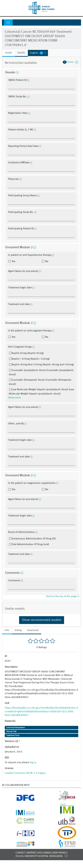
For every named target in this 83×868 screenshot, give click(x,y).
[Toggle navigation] (8, 22)
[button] (38, 53)
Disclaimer (44, 853)
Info (7, 630)
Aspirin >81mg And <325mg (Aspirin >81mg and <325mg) (43, 365)
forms (70, 62)
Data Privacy (60, 853)
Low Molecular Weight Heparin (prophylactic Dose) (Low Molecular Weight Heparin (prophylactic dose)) (41, 392)
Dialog (18, 630)
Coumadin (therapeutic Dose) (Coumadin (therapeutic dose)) (40, 382)
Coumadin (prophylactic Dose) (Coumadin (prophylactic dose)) (41, 372)
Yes (13, 261)
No (46, 261)
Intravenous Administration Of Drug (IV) (34, 539)
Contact (20, 853)
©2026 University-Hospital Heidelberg (39, 856)
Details (21, 53)
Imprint (31, 853)
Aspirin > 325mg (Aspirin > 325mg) (31, 359)
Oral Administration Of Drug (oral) (30, 544)
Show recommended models (42, 620)
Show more (14, 398)
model (8, 53)
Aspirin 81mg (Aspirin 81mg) (28, 353)
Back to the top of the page (63, 596)
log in (33, 763)
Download (33, 630)
